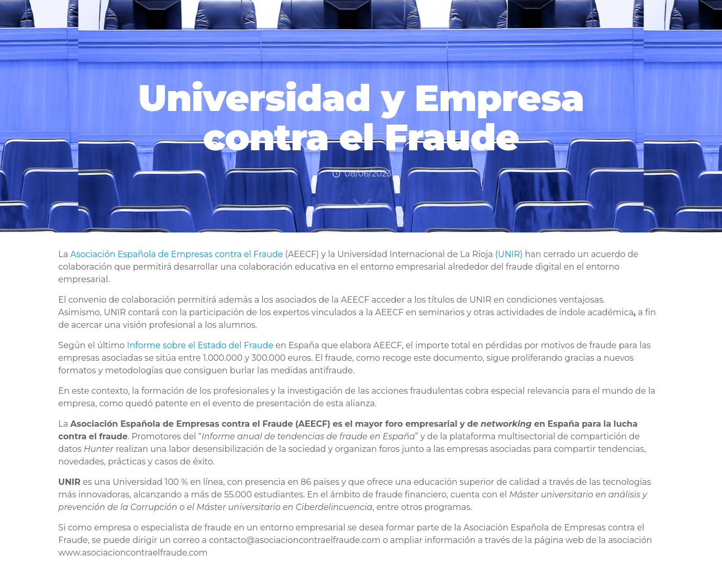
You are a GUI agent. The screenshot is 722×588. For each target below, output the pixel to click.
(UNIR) (509, 254)
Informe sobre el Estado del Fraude (201, 345)
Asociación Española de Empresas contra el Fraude (176, 254)
